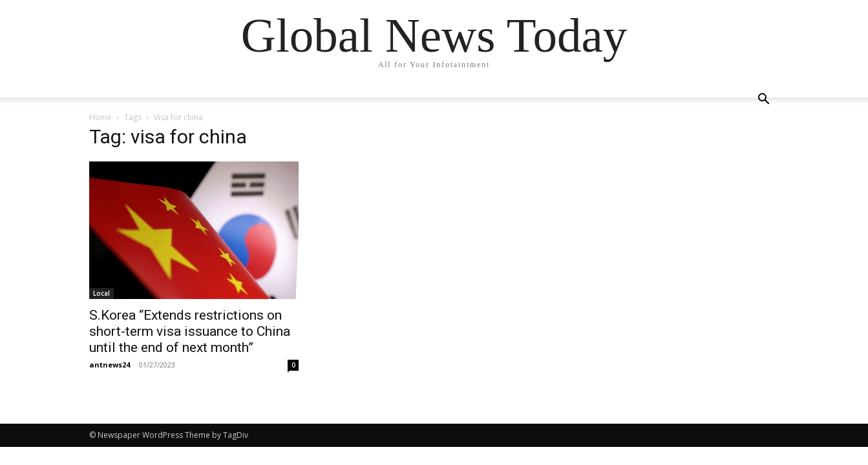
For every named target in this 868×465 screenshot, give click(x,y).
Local (101, 293)
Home (101, 117)
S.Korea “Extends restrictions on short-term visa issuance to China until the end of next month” (190, 331)
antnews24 (110, 365)
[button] (764, 100)
